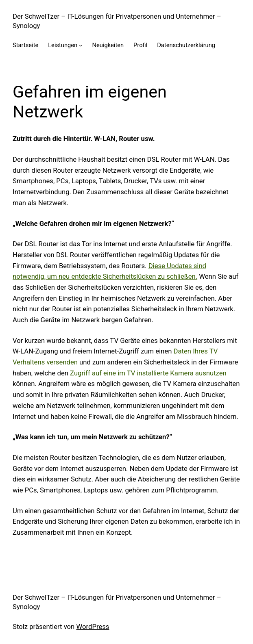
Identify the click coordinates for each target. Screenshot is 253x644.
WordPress (93, 627)
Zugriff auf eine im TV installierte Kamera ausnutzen (148, 373)
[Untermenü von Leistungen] (81, 45)
